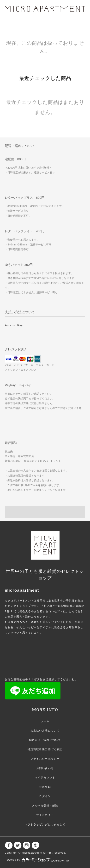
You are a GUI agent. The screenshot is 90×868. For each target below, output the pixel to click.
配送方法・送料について (45, 740)
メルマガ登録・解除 (45, 806)
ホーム (45, 721)
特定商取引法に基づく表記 (45, 749)
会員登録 (45, 787)
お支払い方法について (45, 731)
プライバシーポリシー (45, 759)
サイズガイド (45, 815)
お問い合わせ (45, 768)
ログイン (45, 796)
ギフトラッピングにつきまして (45, 824)
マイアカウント (45, 777)
